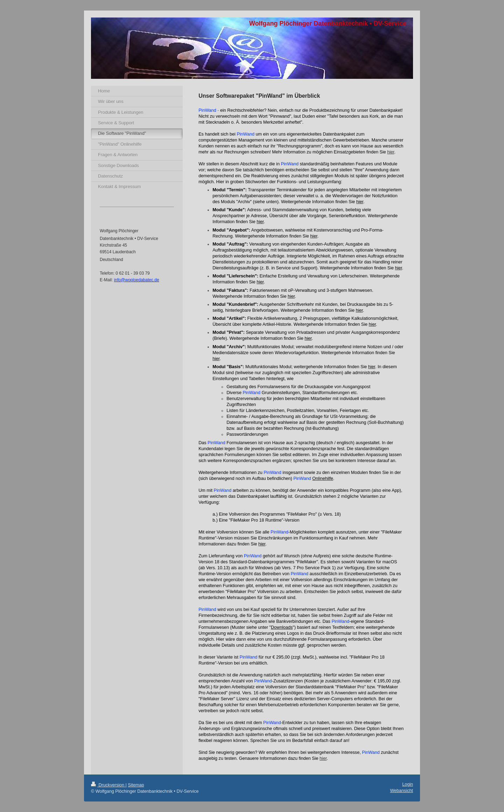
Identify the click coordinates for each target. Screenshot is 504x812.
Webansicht (401, 791)
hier (391, 152)
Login (408, 784)
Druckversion (108, 785)
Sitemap (136, 785)
